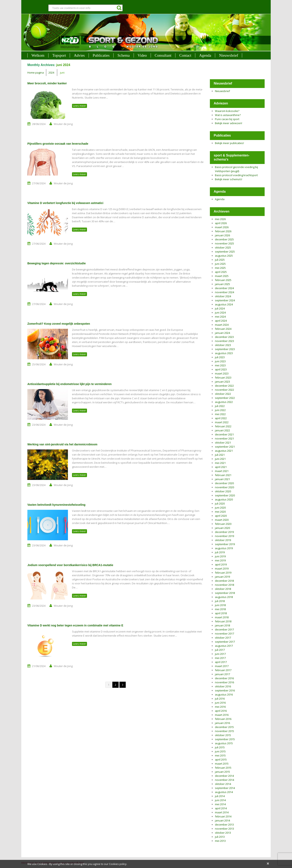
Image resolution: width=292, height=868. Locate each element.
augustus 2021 (224, 451)
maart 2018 (222, 617)
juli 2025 (220, 260)
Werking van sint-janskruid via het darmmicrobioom (62, 444)
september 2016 (225, 690)
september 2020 (225, 495)
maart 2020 (222, 520)
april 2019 (221, 564)
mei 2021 (220, 463)
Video (142, 55)
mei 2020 (220, 512)
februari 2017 (223, 670)
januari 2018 (222, 625)
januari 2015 (222, 772)
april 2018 (221, 613)
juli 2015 (220, 747)
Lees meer (79, 106)
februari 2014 (223, 816)
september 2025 (225, 252)
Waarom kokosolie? (227, 111)
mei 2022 (220, 414)
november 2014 (224, 780)
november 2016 (224, 682)
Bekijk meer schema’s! (229, 179)
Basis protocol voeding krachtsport (236, 175)
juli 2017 (220, 650)
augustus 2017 (224, 646)
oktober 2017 (223, 638)
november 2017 (224, 634)
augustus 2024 (224, 304)
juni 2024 (220, 312)
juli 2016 (220, 699)
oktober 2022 (223, 394)
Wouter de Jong (63, 124)
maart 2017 (222, 666)
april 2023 (221, 369)
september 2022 (225, 398)
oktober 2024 (223, 296)
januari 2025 (222, 284)
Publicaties (101, 55)
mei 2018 (220, 609)
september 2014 (225, 788)
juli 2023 (220, 357)
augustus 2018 (224, 597)
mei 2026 (220, 219)
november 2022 (224, 390)
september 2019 (225, 544)
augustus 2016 (224, 694)
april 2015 (221, 759)
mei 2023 (220, 365)
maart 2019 (222, 569)
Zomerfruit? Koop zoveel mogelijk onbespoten (59, 324)
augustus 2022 (224, 402)
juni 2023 (220, 361)
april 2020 (221, 516)
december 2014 (224, 776)
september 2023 (225, 349)
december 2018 (224, 581)
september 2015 (225, 739)
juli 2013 (220, 837)
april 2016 (221, 711)
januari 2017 (222, 674)
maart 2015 (222, 764)
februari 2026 (223, 231)
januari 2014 (222, 820)
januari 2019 (222, 577)
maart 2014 (222, 812)
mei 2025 (220, 268)
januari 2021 (222, 479)
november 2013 (224, 829)
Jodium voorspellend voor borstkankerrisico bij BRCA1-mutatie (70, 565)
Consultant (163, 55)
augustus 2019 (224, 548)
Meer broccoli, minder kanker (47, 83)
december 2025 (224, 239)
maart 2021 (222, 471)
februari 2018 (223, 621)
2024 (51, 73)
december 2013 (224, 825)
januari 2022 (222, 430)
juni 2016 (220, 703)
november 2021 (224, 438)
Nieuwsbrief (229, 55)
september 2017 (225, 642)
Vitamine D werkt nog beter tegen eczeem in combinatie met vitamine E (75, 625)
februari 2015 (223, 768)
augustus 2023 (224, 353)
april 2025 (221, 272)
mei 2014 (220, 804)
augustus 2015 (224, 743)
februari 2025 (223, 280)
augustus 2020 (224, 499)
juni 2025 (220, 264)
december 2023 (224, 337)
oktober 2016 (223, 686)
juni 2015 (220, 751)
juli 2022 (220, 406)
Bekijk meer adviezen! (229, 123)
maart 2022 (222, 422)
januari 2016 (222, 723)
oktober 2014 (223, 784)
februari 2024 (223, 329)
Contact (185, 55)
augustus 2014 (224, 792)
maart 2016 (222, 715)
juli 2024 (220, 308)
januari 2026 (222, 235)
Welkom (38, 55)
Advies (79, 55)
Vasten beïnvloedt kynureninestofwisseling (56, 505)
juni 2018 (220, 605)
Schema (123, 55)
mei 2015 (220, 755)
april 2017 (221, 662)
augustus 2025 (224, 256)
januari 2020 (222, 528)
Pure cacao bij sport (227, 119)
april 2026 (221, 223)
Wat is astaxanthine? (228, 115)
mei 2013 (220, 841)
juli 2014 (220, 796)
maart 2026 (222, 227)
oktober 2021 (223, 443)
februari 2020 (223, 524)
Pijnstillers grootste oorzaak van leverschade (58, 144)
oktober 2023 (223, 345)
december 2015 (224, 727)
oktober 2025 (223, 247)
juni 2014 (220, 800)
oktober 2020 (223, 491)
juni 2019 (220, 556)
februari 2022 (223, 426)
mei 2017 (220, 658)
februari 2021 (223, 475)
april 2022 (221, 418)
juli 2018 (220, 601)
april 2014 (221, 808)
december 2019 (224, 532)
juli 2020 (220, 503)
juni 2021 (220, 459)
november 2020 (224, 487)
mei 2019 (220, 560)
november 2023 (224, 341)
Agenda (205, 55)
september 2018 (225, 593)
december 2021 (224, 434)
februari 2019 (223, 573)
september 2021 (225, 447)
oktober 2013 (223, 833)
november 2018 (224, 585)
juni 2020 (220, 508)
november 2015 (224, 731)
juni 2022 (220, 410)
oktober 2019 (223, 540)
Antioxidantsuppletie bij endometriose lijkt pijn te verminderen (69, 384)
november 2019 (224, 536)
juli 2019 (220, 552)
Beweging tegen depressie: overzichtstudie (57, 263)
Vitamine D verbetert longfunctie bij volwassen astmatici (65, 203)
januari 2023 (222, 382)
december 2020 (224, 483)
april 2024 (221, 321)
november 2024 (224, 292)
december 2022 (224, 386)
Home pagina (36, 73)
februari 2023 (223, 378)
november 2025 (224, 243)
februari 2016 (223, 719)
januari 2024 (222, 333)
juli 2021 (220, 455)
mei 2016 (220, 707)
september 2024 (225, 300)
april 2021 (221, 467)
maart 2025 (222, 276)
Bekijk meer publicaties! (229, 143)
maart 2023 (222, 373)
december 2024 (224, 288)
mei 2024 (220, 317)
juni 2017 (220, 654)
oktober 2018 (223, 589)
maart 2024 (222, 325)
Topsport (59, 55)
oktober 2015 (223, 735)
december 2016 (224, 678)
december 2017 (224, 629)
